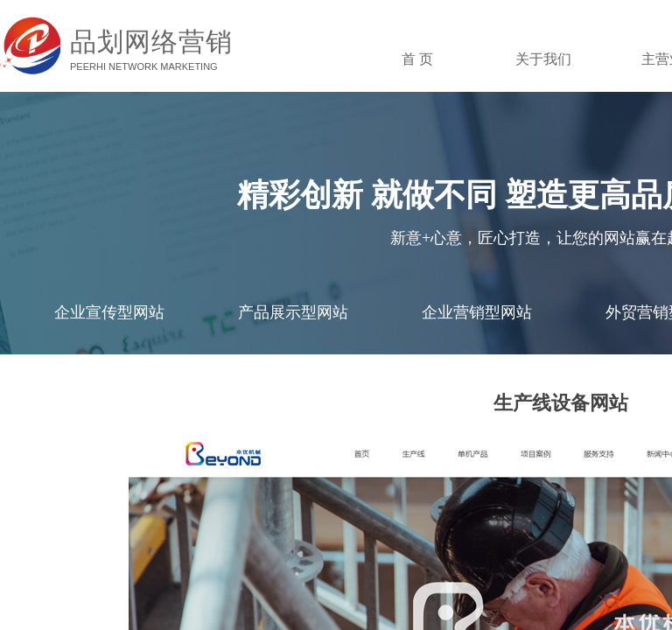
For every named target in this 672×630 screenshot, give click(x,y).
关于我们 (543, 59)
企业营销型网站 (477, 312)
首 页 (417, 59)
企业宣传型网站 (109, 312)
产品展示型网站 (293, 312)
